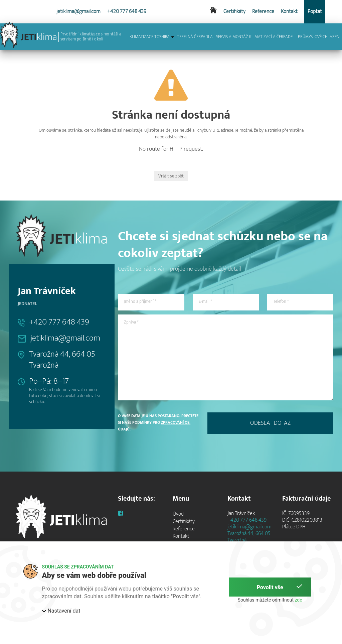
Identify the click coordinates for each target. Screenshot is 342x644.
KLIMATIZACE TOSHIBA (152, 37)
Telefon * (281, 301)
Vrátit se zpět (171, 176)
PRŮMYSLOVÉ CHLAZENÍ (319, 37)
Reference (263, 12)
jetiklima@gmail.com (78, 12)
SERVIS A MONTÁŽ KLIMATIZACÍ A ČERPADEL (255, 37)
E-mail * (205, 301)
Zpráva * (131, 322)
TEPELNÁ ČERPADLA (195, 37)
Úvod (178, 514)
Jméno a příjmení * (140, 301)
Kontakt (289, 12)
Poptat (315, 12)
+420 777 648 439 (127, 12)
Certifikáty (234, 12)
